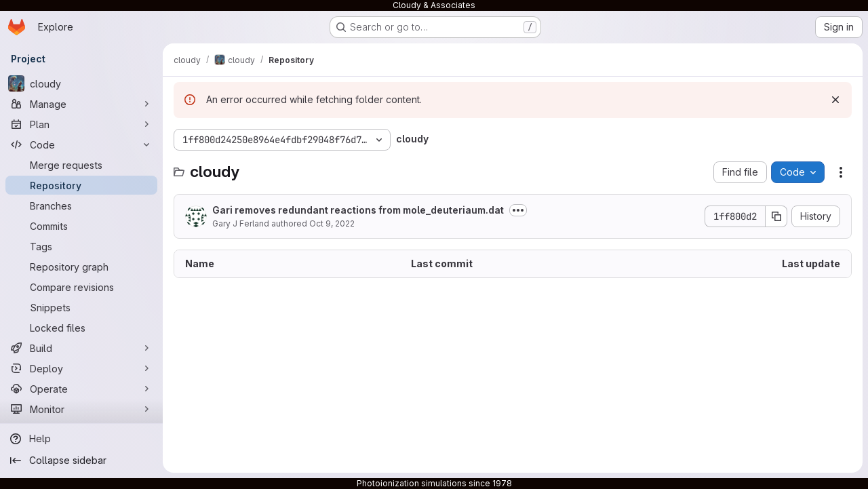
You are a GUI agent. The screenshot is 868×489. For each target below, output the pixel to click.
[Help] (81, 439)
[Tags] (81, 246)
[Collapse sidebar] (81, 461)
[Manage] (81, 104)
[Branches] (81, 206)
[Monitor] (81, 409)
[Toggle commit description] (518, 210)
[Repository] (81, 185)
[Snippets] (81, 307)
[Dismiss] (835, 100)
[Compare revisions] (81, 287)
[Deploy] (81, 368)
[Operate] (81, 389)
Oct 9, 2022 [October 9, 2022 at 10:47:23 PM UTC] (332, 223)
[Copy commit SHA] (776, 216)
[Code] (81, 144)
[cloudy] (81, 83)
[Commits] (81, 226)
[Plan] (81, 124)
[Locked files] (81, 328)
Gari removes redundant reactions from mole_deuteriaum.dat (358, 210)
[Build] (81, 348)
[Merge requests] (81, 165)
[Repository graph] (81, 267)
